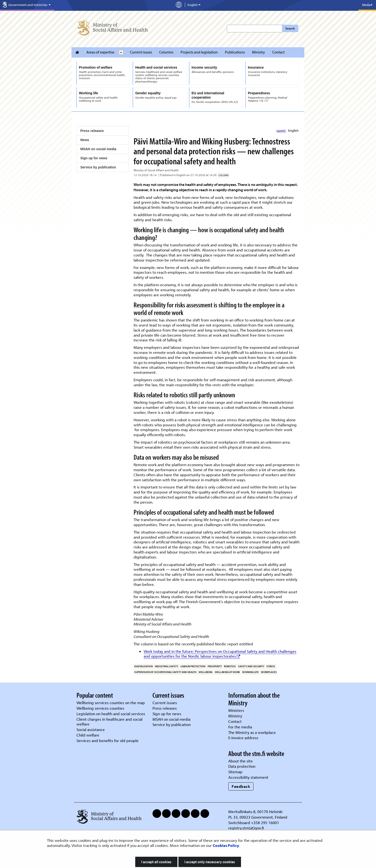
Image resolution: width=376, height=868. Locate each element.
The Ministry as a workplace (252, 732)
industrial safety (167, 666)
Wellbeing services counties (100, 708)
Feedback (241, 786)
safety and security (251, 666)
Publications (235, 52)
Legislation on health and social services (111, 714)
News (85, 140)
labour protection (193, 666)
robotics (230, 666)
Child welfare (88, 735)
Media (367, 5)
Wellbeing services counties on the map (111, 703)
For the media (240, 727)
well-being (206, 672)
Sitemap (235, 772)
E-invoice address (243, 738)
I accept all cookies (156, 862)
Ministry (258, 52)
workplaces (269, 672)
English (293, 131)
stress (271, 666)
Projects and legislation (199, 52)
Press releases (92, 131)
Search (290, 28)
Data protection (242, 766)
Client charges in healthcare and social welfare (109, 722)
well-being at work (227, 672)
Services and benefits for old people (108, 740)
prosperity (215, 666)
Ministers (236, 710)
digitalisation (144, 666)
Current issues (141, 52)
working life (250, 672)
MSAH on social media (98, 149)
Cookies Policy (226, 845)
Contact (278, 52)
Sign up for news (94, 158)
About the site (241, 761)
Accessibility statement (248, 777)
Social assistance (91, 729)
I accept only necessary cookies (210, 862)
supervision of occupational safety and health (165, 672)
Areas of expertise (100, 52)
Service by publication (98, 167)
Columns (166, 52)
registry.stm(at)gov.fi (247, 828)
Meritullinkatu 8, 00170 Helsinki (255, 812)
